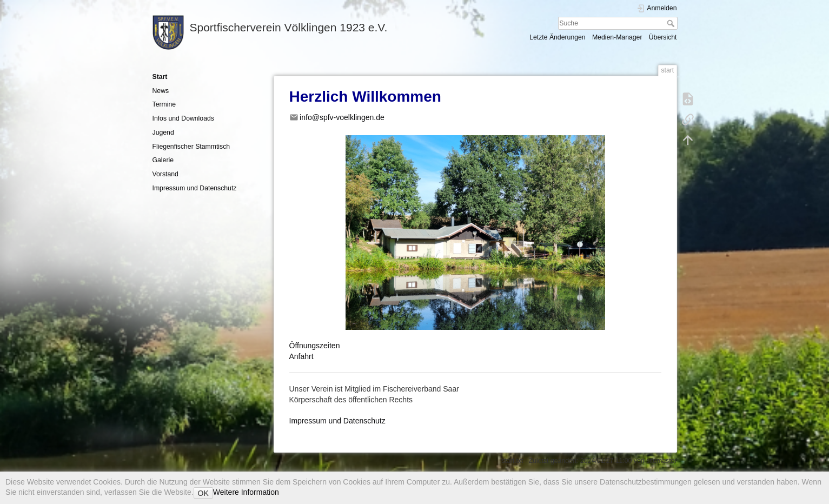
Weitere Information (246, 492)
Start (160, 77)
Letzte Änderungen (558, 37)
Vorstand (165, 174)
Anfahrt (301, 356)
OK (203, 493)
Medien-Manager (617, 37)
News (161, 91)
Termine (164, 104)
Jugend (163, 132)
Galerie (163, 160)
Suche (672, 23)
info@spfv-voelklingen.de (342, 117)
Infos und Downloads (183, 118)
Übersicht (663, 37)
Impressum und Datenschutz (195, 188)
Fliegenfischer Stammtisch (191, 147)
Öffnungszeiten (315, 346)
